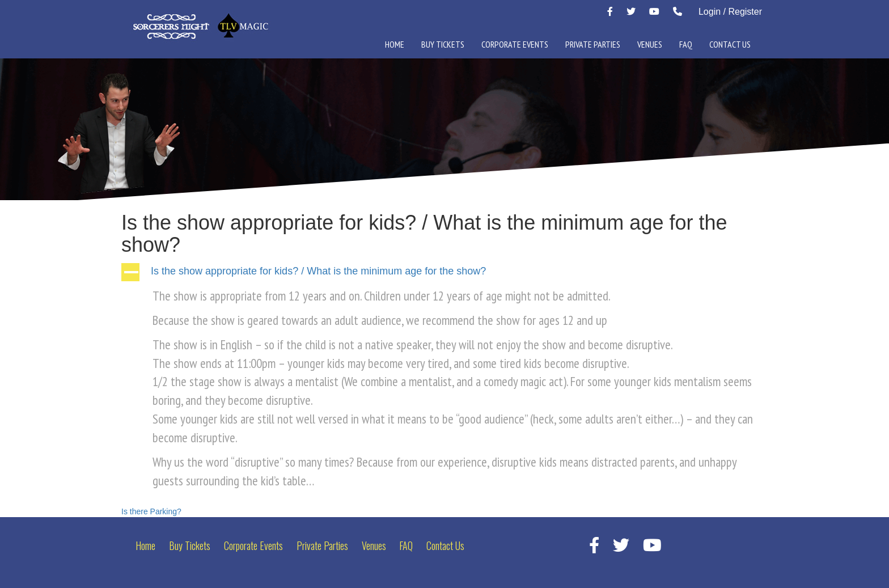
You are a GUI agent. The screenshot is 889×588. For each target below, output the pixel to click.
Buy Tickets (443, 44)
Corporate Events (515, 44)
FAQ (686, 44)
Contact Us (730, 44)
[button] (444, 272)
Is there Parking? (151, 511)
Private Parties (593, 44)
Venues (650, 44)
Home (395, 44)
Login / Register (730, 12)
